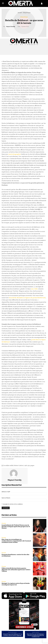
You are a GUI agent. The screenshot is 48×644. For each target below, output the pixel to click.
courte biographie (14, 154)
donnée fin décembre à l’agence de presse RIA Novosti (27, 298)
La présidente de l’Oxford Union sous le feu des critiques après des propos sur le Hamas (16, 527)
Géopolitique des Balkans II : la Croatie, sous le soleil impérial (12, 635)
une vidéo (34, 289)
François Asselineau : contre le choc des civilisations (15, 555)
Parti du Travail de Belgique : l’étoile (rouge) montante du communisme (36, 635)
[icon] (42, 4)
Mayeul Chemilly (11, 27)
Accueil (20, 13)
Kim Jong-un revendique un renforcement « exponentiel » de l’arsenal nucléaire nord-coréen (16, 541)
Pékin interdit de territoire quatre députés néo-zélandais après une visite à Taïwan (16, 570)
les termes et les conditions (15, 504)
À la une (4, 523)
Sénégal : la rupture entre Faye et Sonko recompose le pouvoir (16, 584)
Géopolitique (27, 13)
